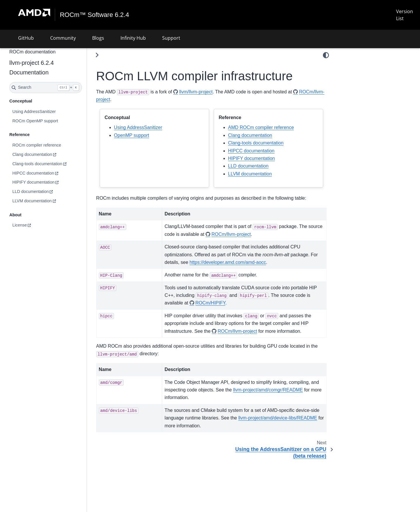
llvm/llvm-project (196, 92)
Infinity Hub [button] (133, 38)
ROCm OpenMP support (35, 121)
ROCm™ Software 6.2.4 (94, 15)
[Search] (46, 88)
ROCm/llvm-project (231, 234)
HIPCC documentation (33, 173)
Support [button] (171, 38)
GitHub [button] (26, 38)
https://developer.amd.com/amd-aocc (228, 262)
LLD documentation (30, 191)
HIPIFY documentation (33, 182)
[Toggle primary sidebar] (97, 55)
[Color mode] (326, 55)
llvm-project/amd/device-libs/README (278, 418)
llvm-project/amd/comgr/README (268, 390)
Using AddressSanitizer (34, 112)
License (20, 225)
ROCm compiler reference (37, 145)
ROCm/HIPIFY (210, 303)
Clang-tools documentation (37, 164)
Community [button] (63, 38)
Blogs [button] (98, 38)
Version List (405, 15)
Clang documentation (32, 154)
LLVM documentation (32, 201)
